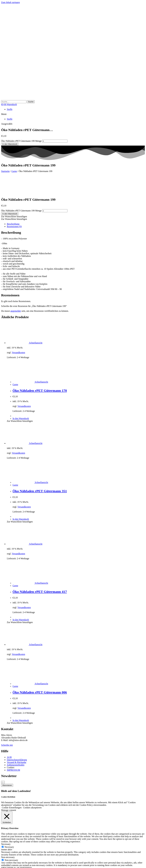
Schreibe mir (7, 725)
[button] (73, 114)
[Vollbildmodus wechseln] (5, 864)
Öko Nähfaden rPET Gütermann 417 (40, 572)
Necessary (9, 827)
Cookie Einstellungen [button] (12, 788)
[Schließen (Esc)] (11, 864)
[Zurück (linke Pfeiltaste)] (2, 866)
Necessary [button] (6, 824)
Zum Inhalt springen (10, 2)
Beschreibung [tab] (13, 204)
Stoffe (10, 109)
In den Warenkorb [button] (21, 399)
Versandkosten (18, 333)
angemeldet (16, 291)
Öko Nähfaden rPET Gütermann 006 (40, 673)
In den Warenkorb (10, 144)
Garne (14, 171)
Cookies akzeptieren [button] (32, 788)
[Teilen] (8, 864)
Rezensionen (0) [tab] (14, 207)
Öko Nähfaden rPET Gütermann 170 (40, 371)
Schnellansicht (35, 323)
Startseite (5, 171)
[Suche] (31, 102)
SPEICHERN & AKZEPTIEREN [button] (16, 848)
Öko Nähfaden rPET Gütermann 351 (40, 471)
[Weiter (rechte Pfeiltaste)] (5, 866)
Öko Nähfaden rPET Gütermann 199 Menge (21, 141)
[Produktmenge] (55, 141)
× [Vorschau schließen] (2, 851)
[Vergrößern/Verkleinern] (2, 864)
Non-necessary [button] (8, 838)
